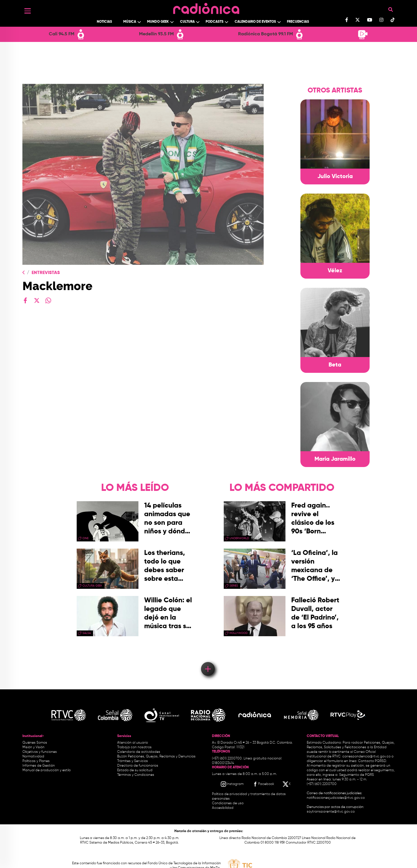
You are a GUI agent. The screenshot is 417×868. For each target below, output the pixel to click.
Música (130, 22)
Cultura (187, 22)
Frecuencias (298, 22)
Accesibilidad (223, 808)
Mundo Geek (158, 22)
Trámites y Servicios (133, 761)
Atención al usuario (133, 743)
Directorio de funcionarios (138, 766)
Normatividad (33, 757)
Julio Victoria (335, 177)
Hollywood (239, 633)
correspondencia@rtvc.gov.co (366, 757)
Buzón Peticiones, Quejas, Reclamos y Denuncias (156, 757)
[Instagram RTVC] (232, 784)
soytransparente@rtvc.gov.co (331, 812)
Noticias (104, 22)
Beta (335, 365)
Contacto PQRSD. (372, 761)
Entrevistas (46, 273)
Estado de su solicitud (135, 770)
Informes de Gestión (39, 766)
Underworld (239, 538)
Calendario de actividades (139, 752)
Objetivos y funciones (40, 752)
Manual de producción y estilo (47, 770)
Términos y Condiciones (136, 775)
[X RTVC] (287, 784)
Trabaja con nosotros (134, 747)
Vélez (335, 271)
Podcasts (215, 22)
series (234, 586)
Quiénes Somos (35, 743)
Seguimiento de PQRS (357, 775)
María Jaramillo (335, 459)
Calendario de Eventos (255, 22)
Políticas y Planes (36, 761)
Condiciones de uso (228, 803)
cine (85, 538)
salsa (87, 633)
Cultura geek (92, 586)
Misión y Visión (33, 747)
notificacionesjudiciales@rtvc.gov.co (336, 798)
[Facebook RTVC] (263, 784)
